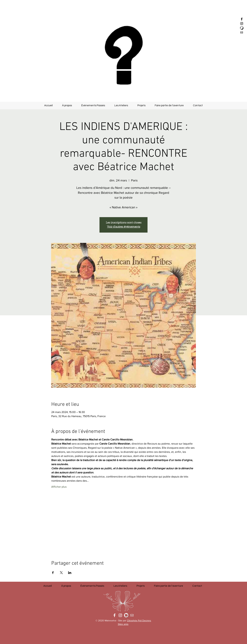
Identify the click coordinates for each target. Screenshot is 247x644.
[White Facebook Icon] (114, 615)
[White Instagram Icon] (120, 615)
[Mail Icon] (242, 32)
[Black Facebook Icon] (242, 19)
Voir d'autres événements (124, 227)
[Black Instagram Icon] (242, 24)
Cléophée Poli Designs (139, 620)
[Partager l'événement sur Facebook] (53, 573)
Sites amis (123, 624)
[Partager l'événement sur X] (61, 573)
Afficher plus (59, 487)
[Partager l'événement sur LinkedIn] (70, 573)
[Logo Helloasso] (126, 615)
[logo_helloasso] (242, 28)
